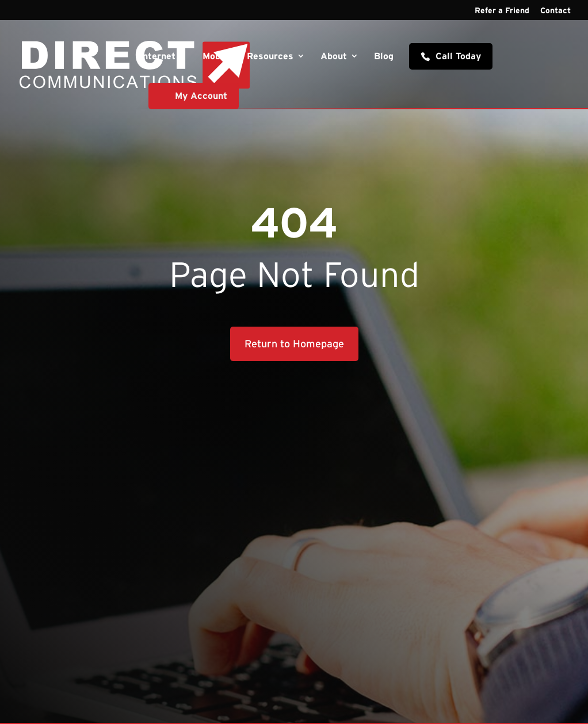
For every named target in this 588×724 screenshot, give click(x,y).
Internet (158, 56)
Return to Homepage (294, 344)
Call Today (458, 56)
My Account (201, 95)
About (334, 56)
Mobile (217, 56)
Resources (270, 56)
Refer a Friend (502, 11)
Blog (384, 56)
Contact (555, 11)
